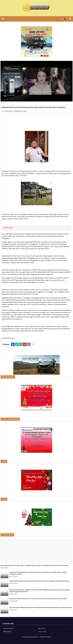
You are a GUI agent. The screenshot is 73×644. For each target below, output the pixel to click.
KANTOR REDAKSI (8, 628)
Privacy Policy (42, 632)
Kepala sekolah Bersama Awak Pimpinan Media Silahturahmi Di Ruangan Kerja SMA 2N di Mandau (40, 581)
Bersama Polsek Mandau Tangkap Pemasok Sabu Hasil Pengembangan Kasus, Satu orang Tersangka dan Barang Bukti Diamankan (40, 591)
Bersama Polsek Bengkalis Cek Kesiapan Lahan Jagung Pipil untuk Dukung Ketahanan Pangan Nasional (41, 607)
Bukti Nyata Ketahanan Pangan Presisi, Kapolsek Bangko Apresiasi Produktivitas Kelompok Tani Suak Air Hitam (34, 565)
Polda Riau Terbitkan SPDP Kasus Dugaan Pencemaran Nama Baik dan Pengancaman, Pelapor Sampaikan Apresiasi (38, 573)
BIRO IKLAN (42, 628)
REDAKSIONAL (7, 632)
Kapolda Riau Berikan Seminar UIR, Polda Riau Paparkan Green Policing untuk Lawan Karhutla (38, 599)
